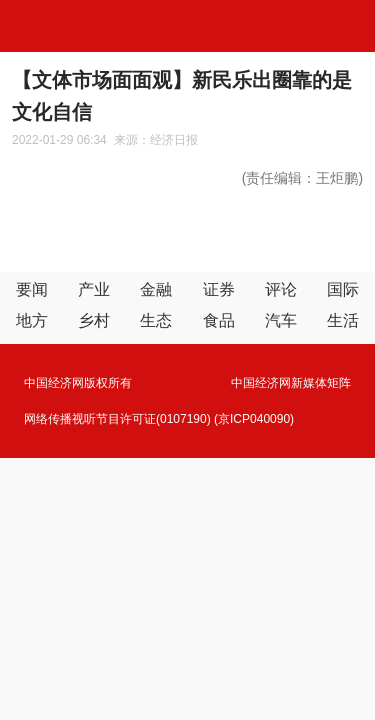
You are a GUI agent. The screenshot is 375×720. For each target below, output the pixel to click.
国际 (343, 289)
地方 (32, 320)
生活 (343, 320)
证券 (219, 289)
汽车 (281, 320)
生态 (156, 320)
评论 (281, 289)
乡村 (94, 320)
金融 (156, 289)
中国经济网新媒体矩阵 (291, 383)
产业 (94, 289)
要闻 (32, 289)
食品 (219, 320)
